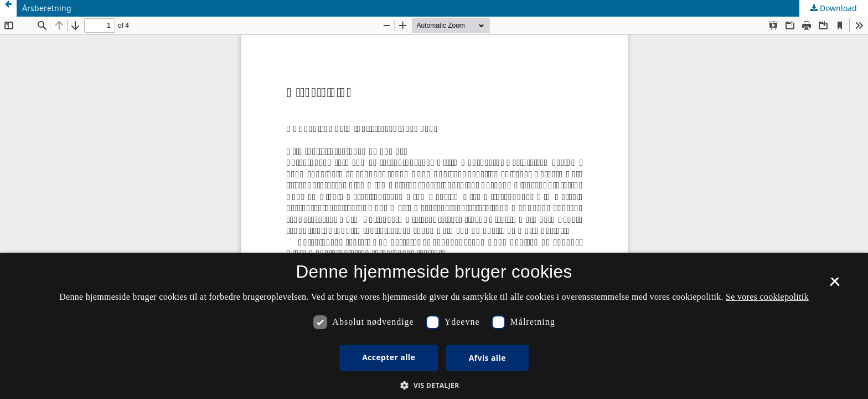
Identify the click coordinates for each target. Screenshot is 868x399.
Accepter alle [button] (389, 357)
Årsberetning (47, 8)
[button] (434, 385)
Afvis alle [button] (487, 358)
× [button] (835, 285)
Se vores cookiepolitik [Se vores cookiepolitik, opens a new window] (767, 297)
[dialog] (434, 326)
